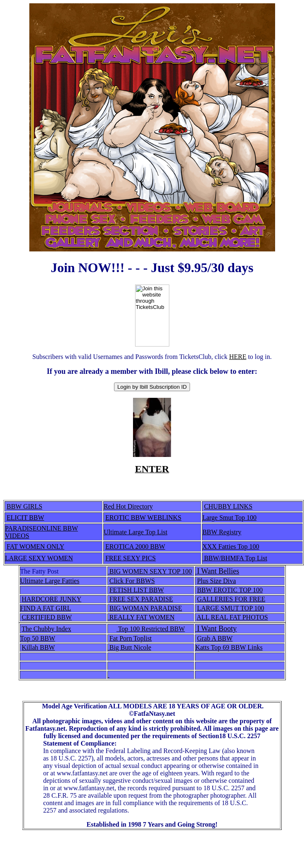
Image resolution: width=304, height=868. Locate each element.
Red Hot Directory (128, 506)
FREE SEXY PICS (131, 558)
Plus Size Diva (216, 581)
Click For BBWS (132, 581)
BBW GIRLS (24, 506)
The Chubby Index (46, 629)
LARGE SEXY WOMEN (39, 558)
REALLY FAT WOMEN (141, 617)
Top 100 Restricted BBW (152, 629)
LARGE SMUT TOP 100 (231, 608)
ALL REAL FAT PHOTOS (232, 617)
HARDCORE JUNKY (52, 599)
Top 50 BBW (38, 638)
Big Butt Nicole (129, 647)
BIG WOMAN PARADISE (146, 608)
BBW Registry (222, 532)
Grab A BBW (215, 638)
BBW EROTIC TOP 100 (230, 590)
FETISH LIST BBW (137, 590)
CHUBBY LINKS (228, 506)
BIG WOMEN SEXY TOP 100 (150, 571)
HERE (238, 357)
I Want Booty (217, 629)
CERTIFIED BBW (47, 617)
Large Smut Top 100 (229, 518)
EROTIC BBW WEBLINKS (143, 518)
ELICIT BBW (25, 518)
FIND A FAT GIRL (46, 608)
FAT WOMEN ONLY (36, 546)
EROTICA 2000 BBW (135, 546)
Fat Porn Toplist (131, 638)
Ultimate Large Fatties (50, 581)
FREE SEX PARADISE (141, 599)
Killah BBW (38, 647)
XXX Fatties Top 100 (231, 546)
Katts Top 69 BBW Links (229, 647)
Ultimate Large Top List (135, 532)
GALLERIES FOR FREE (231, 599)
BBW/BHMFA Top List (236, 558)
